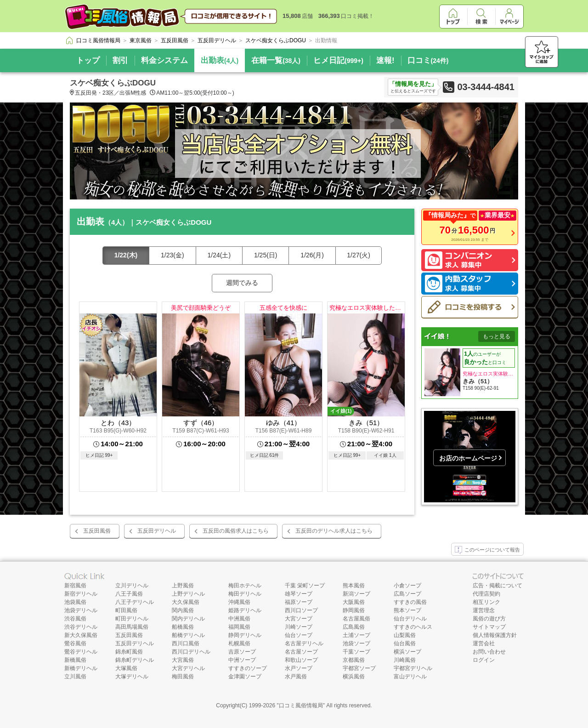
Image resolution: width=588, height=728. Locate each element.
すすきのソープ (248, 668)
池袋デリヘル (81, 610)
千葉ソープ (356, 652)
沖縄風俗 (239, 602)
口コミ (428, 60)
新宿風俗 (75, 586)
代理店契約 (486, 594)
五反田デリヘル (157, 531)
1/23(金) (172, 255)
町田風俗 (126, 610)
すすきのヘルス (413, 627)
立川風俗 (75, 677)
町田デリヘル (132, 619)
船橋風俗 (183, 627)
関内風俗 (183, 610)
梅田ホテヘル (245, 586)
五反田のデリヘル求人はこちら (334, 531)
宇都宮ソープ (359, 668)
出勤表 (220, 60)
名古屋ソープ (301, 652)
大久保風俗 (186, 602)
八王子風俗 (129, 594)
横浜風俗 (354, 677)
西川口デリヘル (191, 652)
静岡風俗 (354, 610)
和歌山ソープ (301, 660)
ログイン (484, 660)
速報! (385, 60)
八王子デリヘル (135, 602)
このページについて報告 (487, 550)
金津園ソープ (245, 677)
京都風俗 (354, 660)
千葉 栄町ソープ (305, 586)
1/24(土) (219, 255)
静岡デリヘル (245, 635)
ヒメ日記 (338, 60)
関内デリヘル (188, 619)
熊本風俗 (354, 586)
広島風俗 (354, 627)
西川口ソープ (301, 610)
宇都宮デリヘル (413, 668)
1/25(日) (266, 255)
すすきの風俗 (410, 602)
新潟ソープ (356, 594)
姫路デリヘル (245, 610)
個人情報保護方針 (495, 635)
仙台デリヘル (410, 619)
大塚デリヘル (132, 677)
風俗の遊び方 (489, 619)
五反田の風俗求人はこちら (236, 531)
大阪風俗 (354, 602)
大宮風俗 (183, 660)
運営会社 (484, 643)
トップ (88, 60)
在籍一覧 (276, 60)
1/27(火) (359, 255)
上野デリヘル (188, 594)
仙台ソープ (299, 635)
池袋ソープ (356, 643)
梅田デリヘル (245, 594)
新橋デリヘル (81, 668)
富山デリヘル (410, 677)
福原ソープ (299, 602)
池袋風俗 (75, 602)
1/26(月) (312, 255)
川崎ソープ (299, 627)
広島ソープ (407, 594)
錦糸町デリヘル (135, 660)
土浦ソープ (356, 635)
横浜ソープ (407, 652)
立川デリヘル (132, 586)
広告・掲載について (498, 586)
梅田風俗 (183, 677)
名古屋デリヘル (304, 643)
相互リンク (486, 602)
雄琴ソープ (299, 594)
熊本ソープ (407, 610)
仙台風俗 (405, 643)
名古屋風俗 (356, 619)
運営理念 (484, 610)
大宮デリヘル (188, 668)
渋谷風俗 (75, 619)
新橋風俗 (75, 660)
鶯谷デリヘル (81, 652)
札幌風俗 (239, 643)
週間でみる (242, 283)
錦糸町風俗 (129, 652)
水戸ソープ (299, 668)
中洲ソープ (242, 660)
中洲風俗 (239, 619)
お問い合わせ (489, 652)
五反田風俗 (97, 531)
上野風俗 (183, 586)
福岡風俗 (239, 627)
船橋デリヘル (188, 635)
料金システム (164, 60)
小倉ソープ (407, 586)
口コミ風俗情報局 (301, 705)
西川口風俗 (186, 643)
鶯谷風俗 (75, 643)
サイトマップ (489, 627)
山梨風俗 (405, 635)
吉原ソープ (242, 652)
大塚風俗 (126, 668)
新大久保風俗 (81, 635)
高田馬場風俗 (132, 627)
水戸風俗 (296, 677)
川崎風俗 (405, 660)
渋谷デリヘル (81, 627)
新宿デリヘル (81, 594)
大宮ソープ (299, 619)
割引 (120, 60)
